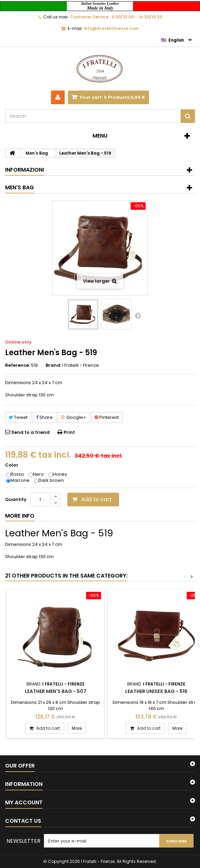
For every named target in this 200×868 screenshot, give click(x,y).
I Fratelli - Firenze (81, 365)
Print (69, 432)
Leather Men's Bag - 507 (56, 691)
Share (44, 417)
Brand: (53, 365)
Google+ (74, 417)
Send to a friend (30, 432)
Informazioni (24, 170)
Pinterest (107, 417)
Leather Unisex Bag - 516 (156, 691)
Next (138, 315)
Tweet (18, 417)
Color (12, 465)
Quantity (16, 499)
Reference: (18, 365)
